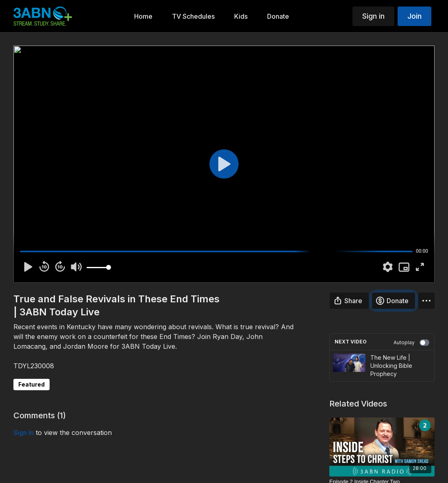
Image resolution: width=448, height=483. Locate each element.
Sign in (373, 16)
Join (414, 16)
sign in (24, 433)
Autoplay (411, 343)
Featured (32, 384)
